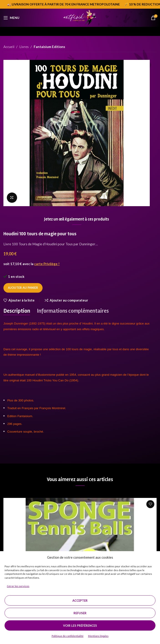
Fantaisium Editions (49, 47)
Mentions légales (98, 636)
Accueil (9, 47)
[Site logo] (80, 17)
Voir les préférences (80, 626)
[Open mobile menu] (11, 18)
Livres (24, 47)
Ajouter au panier (23, 288)
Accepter (80, 601)
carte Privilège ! (47, 264)
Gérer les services (18, 586)
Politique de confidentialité (68, 636)
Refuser (80, 613)
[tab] (17, 311)
